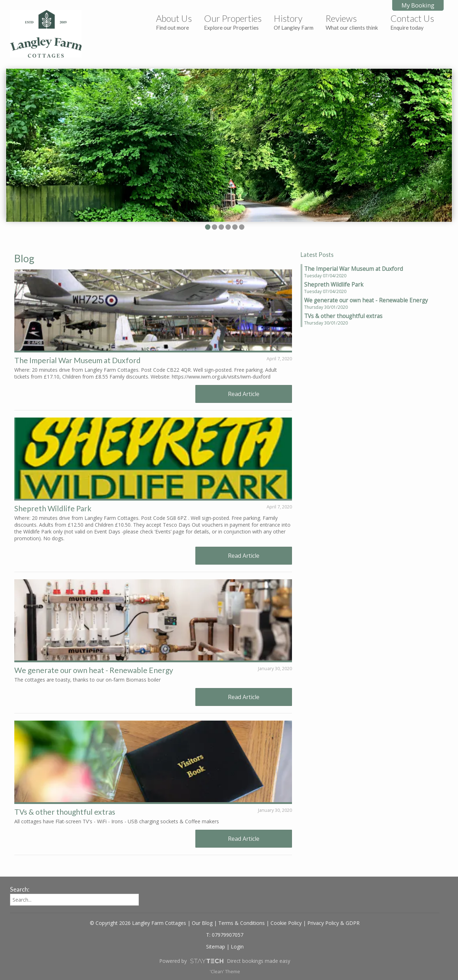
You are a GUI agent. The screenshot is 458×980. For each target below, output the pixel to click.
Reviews (352, 22)
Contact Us (412, 22)
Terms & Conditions (242, 923)
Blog (24, 258)
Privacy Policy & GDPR (333, 923)
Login (237, 947)
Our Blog (202, 923)
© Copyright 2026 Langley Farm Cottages (138, 923)
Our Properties (233, 22)
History (294, 22)
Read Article (244, 394)
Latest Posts (317, 255)
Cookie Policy (286, 923)
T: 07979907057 (225, 935)
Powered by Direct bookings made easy (225, 961)
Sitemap (216, 947)
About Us (174, 22)
